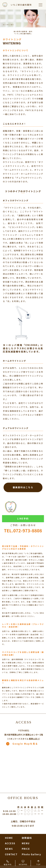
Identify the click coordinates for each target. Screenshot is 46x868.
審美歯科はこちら (23, 487)
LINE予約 (23, 519)
